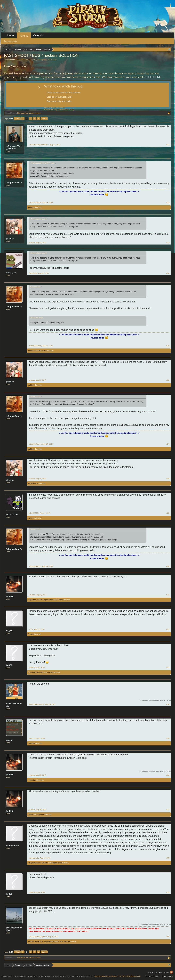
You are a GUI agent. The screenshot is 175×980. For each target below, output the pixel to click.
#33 (168, 667)
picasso (10, 239)
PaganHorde (33, 483)
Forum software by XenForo (24, 976)
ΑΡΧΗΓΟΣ (39, 941)
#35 (168, 738)
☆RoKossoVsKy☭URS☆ (14, 147)
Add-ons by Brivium (118, 976)
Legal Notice (152, 972)
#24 (168, 273)
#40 (168, 937)
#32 (168, 629)
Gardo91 (31, 743)
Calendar (39, 35)
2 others (60, 600)
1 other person (64, 941)
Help (160, 972)
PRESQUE (11, 273)
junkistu (31, 207)
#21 (168, 145)
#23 (168, 243)
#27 (168, 444)
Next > (44, 119)
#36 (168, 775)
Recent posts (10, 41)
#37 (168, 810)
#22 (168, 203)
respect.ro (32, 600)
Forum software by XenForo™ (70, 976)
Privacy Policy (167, 976)
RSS (171, 972)
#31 (168, 595)
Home (11, 35)
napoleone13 (12, 846)
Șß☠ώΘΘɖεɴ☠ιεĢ (36, 672)
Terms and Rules (152, 976)
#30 (168, 566)
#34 (168, 704)
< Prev (17, 119)
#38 (168, 858)
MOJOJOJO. (12, 515)
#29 (168, 513)
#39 (168, 892)
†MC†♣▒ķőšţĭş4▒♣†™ (14, 929)
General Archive (22, 60)
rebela (39, 600)
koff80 (9, 665)
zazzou (31, 941)
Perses (31, 518)
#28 (168, 479)
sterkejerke (42, 60)
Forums (24, 36)
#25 (168, 346)
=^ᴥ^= (9, 631)
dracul (9, 740)
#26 (168, 380)
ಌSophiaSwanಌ (14, 183)
